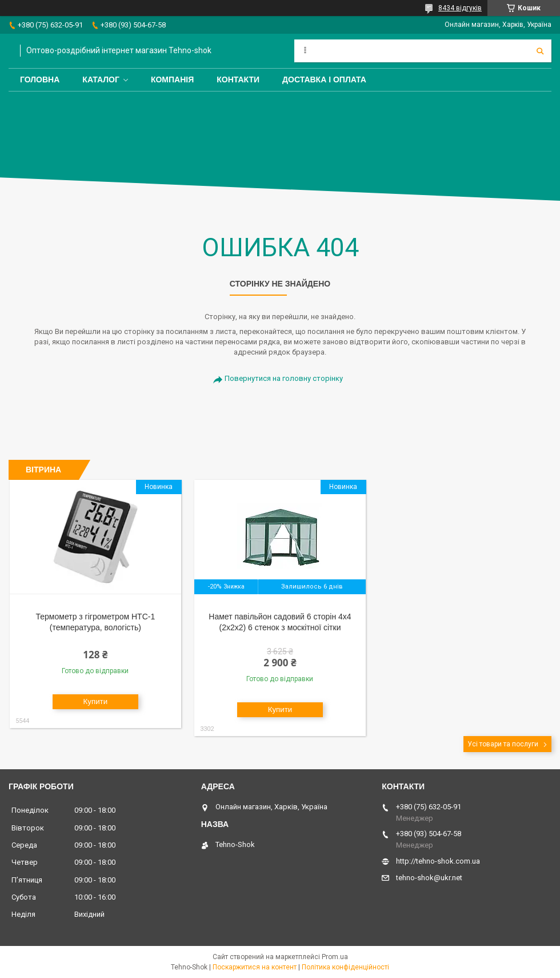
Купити (96, 701)
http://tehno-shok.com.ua (438, 861)
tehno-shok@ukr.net (429, 878)
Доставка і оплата (324, 79)
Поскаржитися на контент (255, 967)
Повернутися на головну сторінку (284, 378)
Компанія (172, 79)
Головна (40, 79)
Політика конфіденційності (345, 967)
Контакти (238, 79)
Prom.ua (335, 957)
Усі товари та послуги (503, 744)
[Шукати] (540, 51)
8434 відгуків (460, 8)
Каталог (101, 79)
